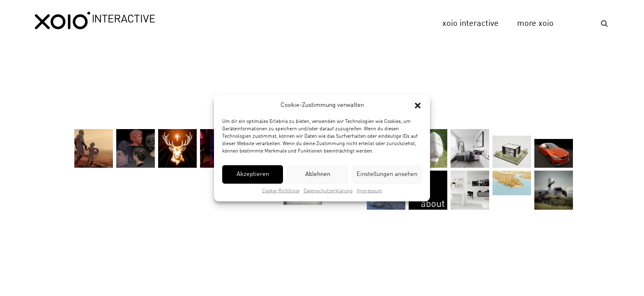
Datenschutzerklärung (328, 191)
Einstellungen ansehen (387, 175)
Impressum (370, 191)
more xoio (535, 24)
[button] (418, 105)
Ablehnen (318, 175)
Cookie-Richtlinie (281, 191)
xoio (95, 21)
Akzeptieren (253, 175)
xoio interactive (470, 24)
